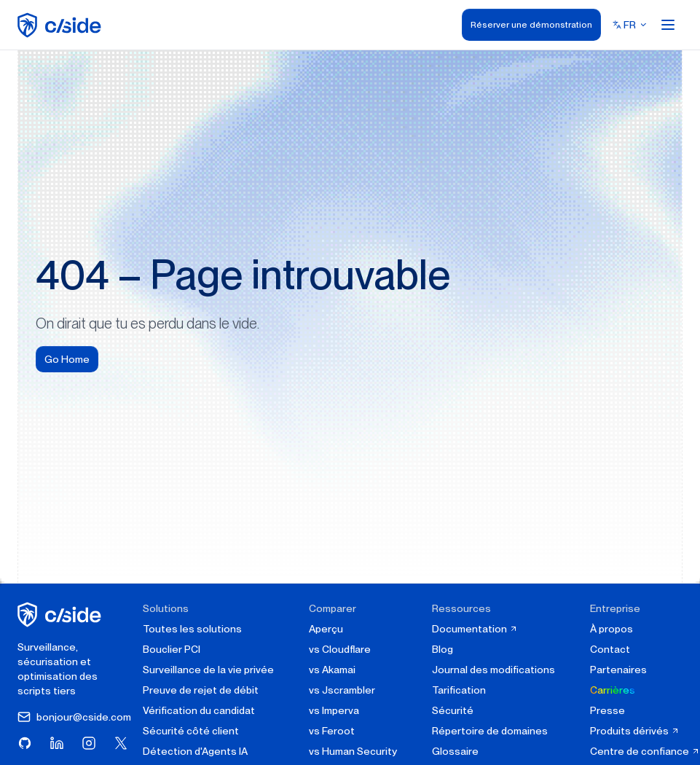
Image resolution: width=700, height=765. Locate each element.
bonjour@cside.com (74, 717)
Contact (610, 649)
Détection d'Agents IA (195, 751)
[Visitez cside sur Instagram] (89, 743)
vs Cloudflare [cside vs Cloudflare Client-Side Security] (340, 649)
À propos (611, 629)
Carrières (613, 690)
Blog (443, 649)
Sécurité (453, 710)
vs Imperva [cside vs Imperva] (334, 710)
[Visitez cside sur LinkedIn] (57, 743)
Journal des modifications (493, 670)
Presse (607, 710)
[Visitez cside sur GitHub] (25, 743)
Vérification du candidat (199, 710)
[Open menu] (668, 25)
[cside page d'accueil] (62, 615)
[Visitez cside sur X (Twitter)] (121, 743)
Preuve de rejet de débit (201, 690)
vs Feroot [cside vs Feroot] (332, 731)
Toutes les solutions (192, 629)
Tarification (459, 690)
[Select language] (630, 25)
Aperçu (326, 629)
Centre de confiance (645, 751)
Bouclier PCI (172, 649)
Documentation (475, 629)
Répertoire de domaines (490, 731)
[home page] (62, 25)
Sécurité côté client (191, 731)
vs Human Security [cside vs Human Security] (353, 751)
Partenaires (618, 670)
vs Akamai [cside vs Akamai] (332, 670)
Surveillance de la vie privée (208, 670)
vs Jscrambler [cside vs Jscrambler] (342, 690)
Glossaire (455, 751)
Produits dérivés (635, 731)
